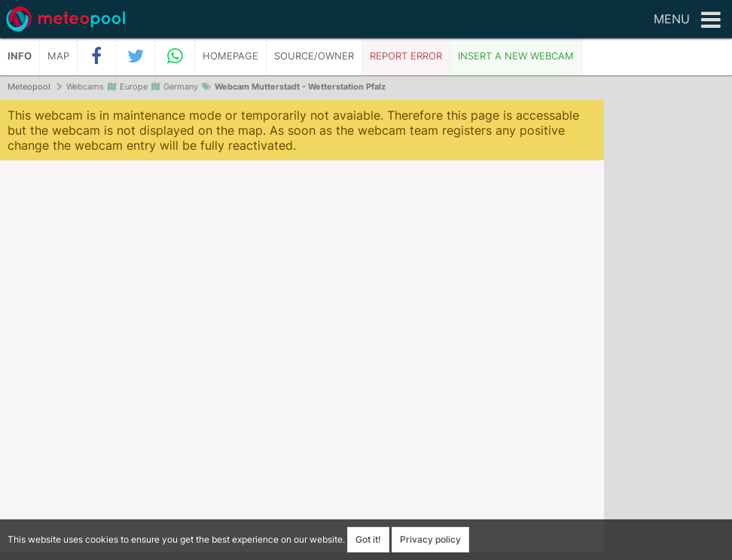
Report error (406, 56)
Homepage (230, 56)
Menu (687, 20)
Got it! (368, 539)
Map (58, 56)
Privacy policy (430, 539)
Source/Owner (314, 56)
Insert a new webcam (516, 56)
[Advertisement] (668, 331)
